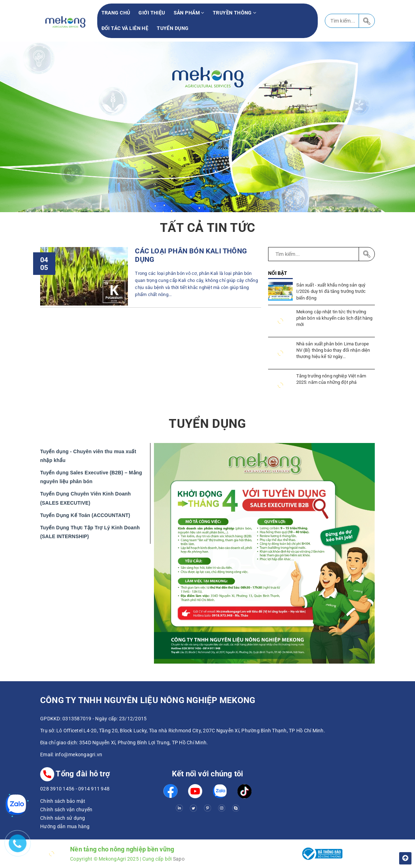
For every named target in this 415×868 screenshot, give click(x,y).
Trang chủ (116, 13)
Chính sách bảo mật (63, 801)
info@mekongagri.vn (79, 755)
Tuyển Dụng (173, 28)
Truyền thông (235, 13)
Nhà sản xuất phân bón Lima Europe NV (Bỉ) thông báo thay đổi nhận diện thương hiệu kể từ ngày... (333, 350)
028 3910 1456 (57, 789)
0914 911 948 (94, 789)
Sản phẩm (189, 13)
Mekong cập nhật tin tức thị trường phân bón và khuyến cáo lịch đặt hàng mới (335, 318)
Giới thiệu (152, 13)
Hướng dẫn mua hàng (65, 826)
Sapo (179, 859)
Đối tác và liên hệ (125, 28)
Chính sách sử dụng (63, 818)
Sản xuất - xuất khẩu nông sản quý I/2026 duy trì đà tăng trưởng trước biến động (331, 291)
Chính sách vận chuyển (66, 809)
